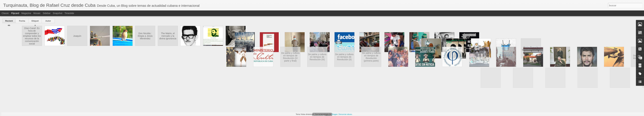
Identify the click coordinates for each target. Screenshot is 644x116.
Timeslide (69, 13)
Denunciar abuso (345, 114)
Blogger (334, 114)
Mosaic (37, 13)
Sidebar (47, 13)
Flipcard (15, 13)
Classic (5, 13)
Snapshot (58, 13)
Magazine (26, 13)
